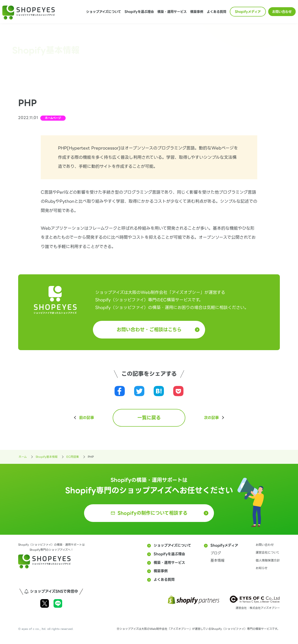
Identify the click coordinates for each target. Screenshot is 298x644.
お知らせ (262, 568)
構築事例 (197, 12)
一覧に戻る (149, 418)
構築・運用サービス (172, 12)
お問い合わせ (282, 12)
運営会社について (268, 553)
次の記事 (211, 418)
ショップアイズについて (104, 12)
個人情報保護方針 (268, 560)
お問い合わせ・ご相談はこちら (149, 330)
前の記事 (87, 418)
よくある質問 (217, 12)
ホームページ (53, 118)
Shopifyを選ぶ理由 (139, 12)
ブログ (216, 553)
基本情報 (217, 561)
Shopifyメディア (248, 12)
